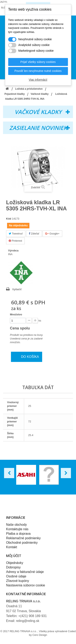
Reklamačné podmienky (23, 538)
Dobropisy (13, 567)
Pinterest (15, 241)
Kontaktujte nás (17, 529)
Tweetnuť (16, 234)
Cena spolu (23, 328)
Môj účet (14, 556)
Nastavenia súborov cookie (26, 585)
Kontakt (12, 547)
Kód (9, 219)
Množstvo (16, 314)
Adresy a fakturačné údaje (25, 572)
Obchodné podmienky (22, 543)
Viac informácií (38, 80)
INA (10, 254)
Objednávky (15, 563)
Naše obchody (16, 525)
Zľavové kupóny (18, 581)
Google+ (52, 234)
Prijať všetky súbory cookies (38, 62)
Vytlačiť (17, 289)
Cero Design (40, 635)
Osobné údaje (16, 576)
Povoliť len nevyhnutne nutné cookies (38, 71)
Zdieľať (34, 234)
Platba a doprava (18, 534)
